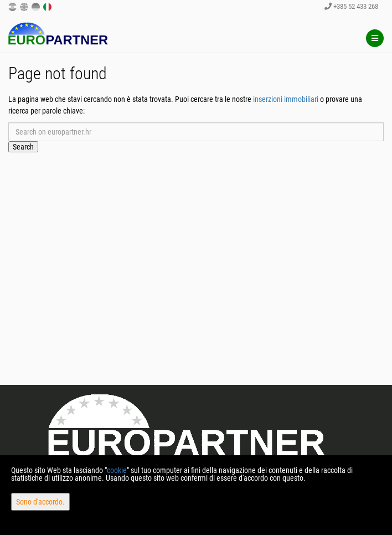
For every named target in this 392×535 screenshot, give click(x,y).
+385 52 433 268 (351, 6)
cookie (117, 470)
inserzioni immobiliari (286, 99)
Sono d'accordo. (40, 502)
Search (23, 147)
